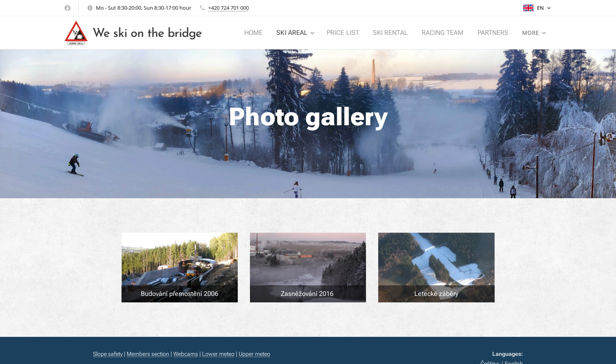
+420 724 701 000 (228, 8)
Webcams (186, 354)
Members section (148, 354)
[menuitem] (262, 33)
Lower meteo (218, 354)
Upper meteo (254, 354)
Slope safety (108, 354)
